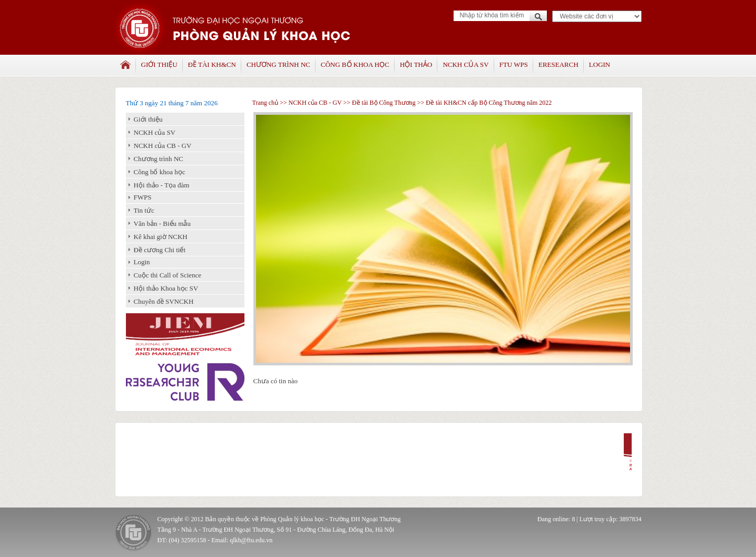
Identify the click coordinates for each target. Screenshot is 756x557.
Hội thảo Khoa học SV (166, 288)
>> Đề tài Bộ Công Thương (379, 103)
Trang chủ (266, 103)
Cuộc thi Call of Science (168, 275)
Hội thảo (416, 64)
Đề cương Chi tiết (160, 250)
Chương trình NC (278, 64)
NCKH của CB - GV (163, 146)
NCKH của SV (465, 64)
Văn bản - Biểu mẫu (162, 223)
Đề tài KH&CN (212, 64)
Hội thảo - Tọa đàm (162, 185)
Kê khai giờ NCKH (161, 237)
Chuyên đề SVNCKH (164, 301)
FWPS (143, 197)
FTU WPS (514, 64)
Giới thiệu (159, 64)
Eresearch (558, 64)
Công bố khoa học (355, 64)
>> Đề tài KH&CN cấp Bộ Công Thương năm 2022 (484, 103)
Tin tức (144, 210)
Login (600, 64)
